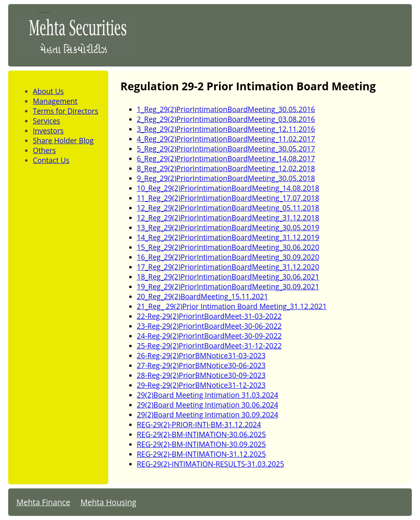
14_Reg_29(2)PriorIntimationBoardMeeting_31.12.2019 (228, 237)
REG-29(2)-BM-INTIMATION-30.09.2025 (202, 444)
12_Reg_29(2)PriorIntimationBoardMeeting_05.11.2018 (228, 208)
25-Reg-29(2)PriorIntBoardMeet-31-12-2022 (209, 346)
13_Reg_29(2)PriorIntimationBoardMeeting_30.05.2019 (228, 227)
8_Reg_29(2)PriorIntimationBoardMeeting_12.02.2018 (226, 168)
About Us (48, 91)
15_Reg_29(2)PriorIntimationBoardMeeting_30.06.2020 (228, 247)
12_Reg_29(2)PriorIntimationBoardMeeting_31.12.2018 (228, 218)
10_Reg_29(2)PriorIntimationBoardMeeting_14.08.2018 (228, 188)
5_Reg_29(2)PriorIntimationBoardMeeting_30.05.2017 (226, 149)
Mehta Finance (43, 502)
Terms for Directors (65, 111)
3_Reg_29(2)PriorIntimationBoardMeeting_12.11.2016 (226, 129)
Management (55, 101)
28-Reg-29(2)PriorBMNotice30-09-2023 (201, 375)
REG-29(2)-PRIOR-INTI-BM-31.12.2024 (199, 424)
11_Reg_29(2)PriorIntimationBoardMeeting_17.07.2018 (228, 198)
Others (44, 150)
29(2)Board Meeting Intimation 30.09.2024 (208, 415)
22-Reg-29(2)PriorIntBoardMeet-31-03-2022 (209, 316)
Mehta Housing (108, 502)
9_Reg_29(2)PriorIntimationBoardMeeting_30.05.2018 (226, 178)
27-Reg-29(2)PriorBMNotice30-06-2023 (201, 365)
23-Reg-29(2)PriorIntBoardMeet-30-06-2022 (209, 326)
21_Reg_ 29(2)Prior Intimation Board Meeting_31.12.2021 (232, 306)
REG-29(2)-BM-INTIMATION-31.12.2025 (202, 454)
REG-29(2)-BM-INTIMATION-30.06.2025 (202, 434)
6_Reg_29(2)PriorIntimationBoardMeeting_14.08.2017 (226, 158)
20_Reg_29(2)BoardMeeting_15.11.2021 (203, 296)
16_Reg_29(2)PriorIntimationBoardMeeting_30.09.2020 (228, 257)
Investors (48, 131)
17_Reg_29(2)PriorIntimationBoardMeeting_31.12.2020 (228, 267)
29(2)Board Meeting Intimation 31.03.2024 (208, 395)
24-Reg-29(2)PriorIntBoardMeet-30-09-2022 (209, 336)
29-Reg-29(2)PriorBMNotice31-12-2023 (201, 385)
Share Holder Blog (63, 140)
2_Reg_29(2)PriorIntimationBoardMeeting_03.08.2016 (226, 119)
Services (47, 121)
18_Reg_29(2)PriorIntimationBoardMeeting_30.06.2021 (228, 277)
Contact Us (51, 160)
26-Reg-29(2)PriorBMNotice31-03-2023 (201, 355)
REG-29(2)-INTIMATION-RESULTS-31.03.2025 (211, 464)
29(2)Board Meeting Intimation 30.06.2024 (208, 405)
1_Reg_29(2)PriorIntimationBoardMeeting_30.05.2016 (226, 109)
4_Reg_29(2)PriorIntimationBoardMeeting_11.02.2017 (226, 139)
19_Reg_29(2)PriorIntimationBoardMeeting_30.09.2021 (228, 286)
